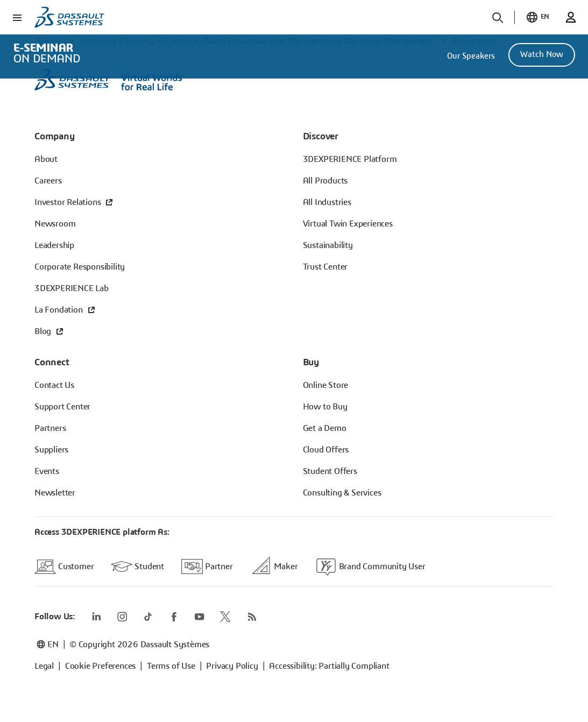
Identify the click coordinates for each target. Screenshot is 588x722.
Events (49, 41)
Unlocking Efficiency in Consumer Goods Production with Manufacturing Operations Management (256, 41)
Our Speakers (471, 56)
